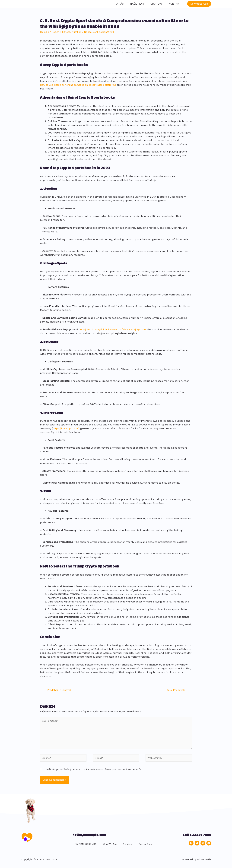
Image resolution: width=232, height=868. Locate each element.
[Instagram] (203, 845)
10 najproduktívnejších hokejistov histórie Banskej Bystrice (115, 328)
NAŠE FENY (140, 3)
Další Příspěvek (176, 688)
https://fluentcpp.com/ (67, 426)
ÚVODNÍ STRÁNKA (84, 846)
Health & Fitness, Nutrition (69, 30)
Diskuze (45, 30)
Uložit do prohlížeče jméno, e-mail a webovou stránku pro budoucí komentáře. (93, 771)
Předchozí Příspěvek (59, 688)
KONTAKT (175, 3)
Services (125, 846)
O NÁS (124, 3)
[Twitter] (197, 845)
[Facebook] (191, 845)
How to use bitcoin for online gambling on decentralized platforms (81, 83)
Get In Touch (143, 846)
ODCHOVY (158, 3)
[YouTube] (209, 845)
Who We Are (108, 846)
